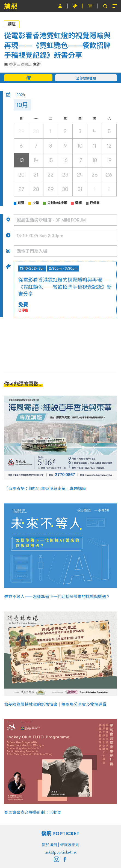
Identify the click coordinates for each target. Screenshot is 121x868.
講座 (12, 24)
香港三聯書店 (20, 64)
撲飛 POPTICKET (60, 833)
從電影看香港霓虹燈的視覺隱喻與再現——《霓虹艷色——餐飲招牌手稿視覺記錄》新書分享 (57, 46)
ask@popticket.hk (61, 852)
